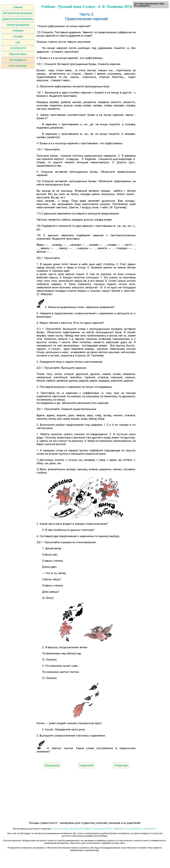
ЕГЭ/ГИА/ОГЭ (18, 48)
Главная (18, 7)
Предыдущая (52, 765)
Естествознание (18, 66)
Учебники (18, 31)
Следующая (121, 765)
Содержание (86, 765)
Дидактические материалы (18, 19)
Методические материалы (18, 13)
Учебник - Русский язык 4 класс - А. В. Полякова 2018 (86, 7)
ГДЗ (18, 42)
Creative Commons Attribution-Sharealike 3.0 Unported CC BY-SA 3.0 (83, 829)
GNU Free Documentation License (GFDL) (137, 829)
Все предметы (18, 60)
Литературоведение (18, 25)
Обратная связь (18, 54)
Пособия (18, 36)
